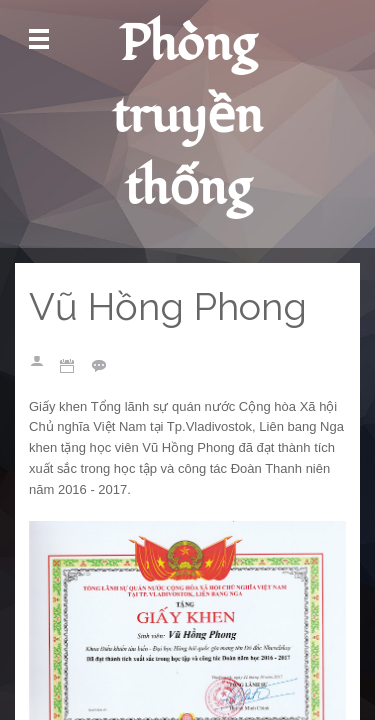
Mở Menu (39, 39)
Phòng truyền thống (187, 116)
